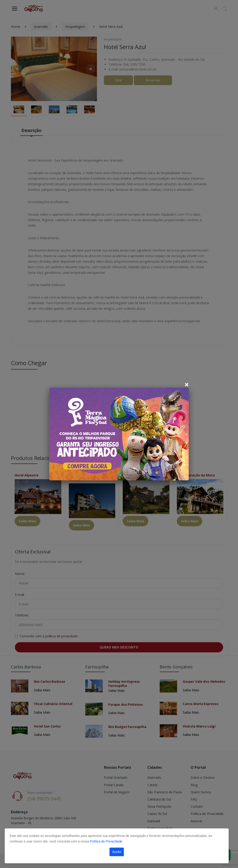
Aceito (117, 852)
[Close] (187, 384)
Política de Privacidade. (107, 841)
